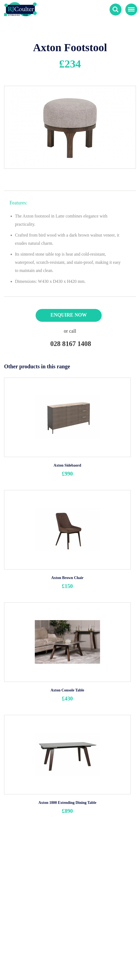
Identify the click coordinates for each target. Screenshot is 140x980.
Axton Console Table (67, 690)
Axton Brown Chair (67, 578)
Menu (130, 7)
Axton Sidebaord (67, 465)
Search (116, 10)
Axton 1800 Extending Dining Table (67, 803)
